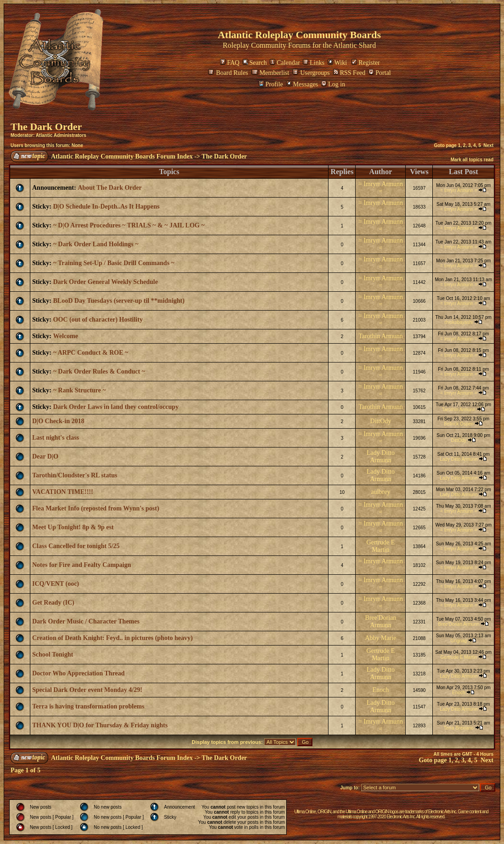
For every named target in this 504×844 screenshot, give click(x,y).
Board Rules (228, 73)
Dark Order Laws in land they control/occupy (116, 407)
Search (255, 63)
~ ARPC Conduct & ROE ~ (91, 353)
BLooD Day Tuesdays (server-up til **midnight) (119, 301)
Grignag (459, 641)
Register (366, 63)
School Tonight (53, 654)
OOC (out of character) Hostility (98, 320)
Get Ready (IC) (53, 603)
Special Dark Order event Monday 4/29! (87, 690)
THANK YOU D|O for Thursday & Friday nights (100, 725)
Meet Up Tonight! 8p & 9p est (73, 527)
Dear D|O (45, 456)
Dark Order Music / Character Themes (86, 621)
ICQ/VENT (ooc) (56, 584)
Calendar (285, 63)
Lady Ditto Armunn (381, 456)
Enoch (381, 690)
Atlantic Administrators (61, 135)
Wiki (337, 63)
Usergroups (311, 73)
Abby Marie (380, 638)
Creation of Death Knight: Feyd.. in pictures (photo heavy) (112, 638)
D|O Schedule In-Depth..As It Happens (107, 207)
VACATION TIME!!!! (63, 492)
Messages (302, 84)
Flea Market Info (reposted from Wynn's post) (96, 508)
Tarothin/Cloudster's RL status (75, 475)
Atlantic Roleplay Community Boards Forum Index (122, 156)
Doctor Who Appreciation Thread (78, 673)
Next (488, 145)
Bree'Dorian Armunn (381, 621)
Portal (379, 73)
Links (314, 63)
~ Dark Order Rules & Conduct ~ (99, 371)
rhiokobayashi (459, 322)
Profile (271, 84)
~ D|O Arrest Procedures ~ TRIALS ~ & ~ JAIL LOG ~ (129, 225)
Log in (333, 84)
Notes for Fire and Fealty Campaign (82, 565)
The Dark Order (46, 127)
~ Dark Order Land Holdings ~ (96, 244)
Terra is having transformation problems (88, 706)
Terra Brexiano (459, 728)
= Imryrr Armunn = (381, 188)
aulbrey (380, 492)
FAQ (230, 63)
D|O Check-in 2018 (58, 421)
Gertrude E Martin (381, 546)
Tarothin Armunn (381, 336)
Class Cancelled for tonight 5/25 (76, 546)
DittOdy (381, 421)
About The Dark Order (110, 188)
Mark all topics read (472, 160)
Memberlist (270, 73)
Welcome (66, 336)
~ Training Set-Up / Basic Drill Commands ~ (114, 263)
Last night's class (56, 438)
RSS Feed (349, 73)
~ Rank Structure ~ (80, 390)
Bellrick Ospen (459, 424)
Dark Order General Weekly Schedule (106, 282)
